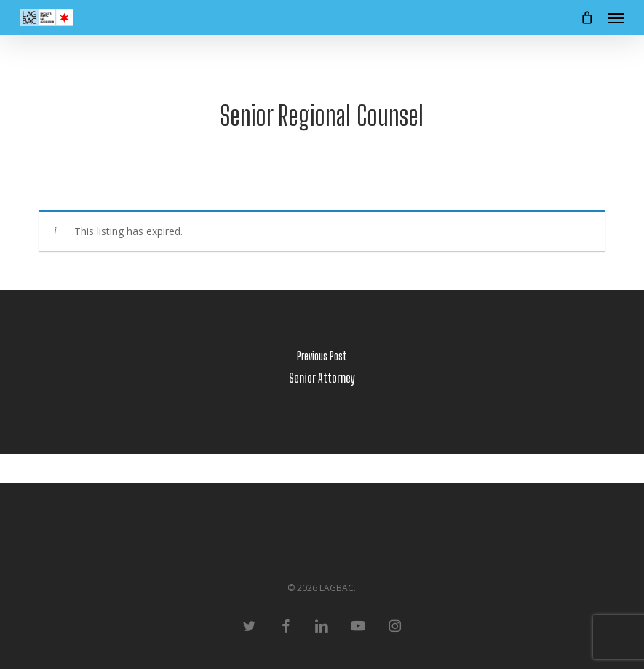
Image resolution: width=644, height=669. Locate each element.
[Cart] (587, 17)
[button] (616, 17)
